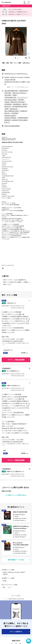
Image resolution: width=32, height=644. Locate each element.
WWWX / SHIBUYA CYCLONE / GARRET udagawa (14, 573)
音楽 (4, 587)
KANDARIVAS (23, 91)
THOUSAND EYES (10, 98)
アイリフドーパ (22, 98)
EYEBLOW (23, 111)
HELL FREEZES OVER (12, 111)
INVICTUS (8, 107)
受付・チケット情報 (16, 63)
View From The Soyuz (19, 93)
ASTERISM (8, 104)
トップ (5, 599)
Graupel (7, 102)
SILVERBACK (17, 104)
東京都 (5, 581)
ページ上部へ (17, 596)
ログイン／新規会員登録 (16, 360)
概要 (4, 63)
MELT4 (25, 104)
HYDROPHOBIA (23, 118)
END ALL (7, 113)
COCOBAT (15, 113)
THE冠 (15, 95)
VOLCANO (8, 95)
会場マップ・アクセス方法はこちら (18, 87)
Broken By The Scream (18, 102)
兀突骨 (6, 109)
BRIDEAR (7, 120)
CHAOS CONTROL (10, 118)
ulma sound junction (10, 100)
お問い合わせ (26, 63)
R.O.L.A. (7, 122)
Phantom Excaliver (10, 116)
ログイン (29, 3)
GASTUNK (8, 93)
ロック (10, 587)
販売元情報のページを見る (16, 560)
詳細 (8, 63)
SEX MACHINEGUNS (11, 91)
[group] (16, 41)
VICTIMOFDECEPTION (19, 107)
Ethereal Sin (14, 109)
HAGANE (21, 100)
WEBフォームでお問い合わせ (16, 495)
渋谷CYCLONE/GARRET (12, 126)
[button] (13, 58)
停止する (18, 58)
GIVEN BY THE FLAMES (20, 120)
